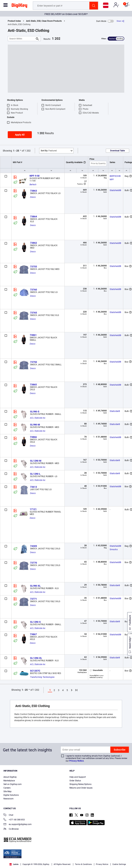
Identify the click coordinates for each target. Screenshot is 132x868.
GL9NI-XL (35, 586)
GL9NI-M (35, 425)
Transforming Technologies (42, 677)
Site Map (7, 791)
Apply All (20, 135)
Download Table (117, 151)
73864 (34, 217)
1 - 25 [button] (16, 151)
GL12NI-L (35, 474)
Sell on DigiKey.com (13, 784)
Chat (8, 815)
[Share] (120, 21)
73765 (34, 313)
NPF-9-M (34, 176)
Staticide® (115, 411)
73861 (33, 335)
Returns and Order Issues (81, 788)
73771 (34, 599)
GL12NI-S (35, 622)
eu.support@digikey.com (18, 825)
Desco (33, 197)
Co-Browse (11, 829)
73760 (34, 290)
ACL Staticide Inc (38, 418)
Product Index (14, 21)
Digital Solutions (11, 795)
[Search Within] (21, 39)
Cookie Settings (119, 864)
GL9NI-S (35, 412)
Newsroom (9, 799)
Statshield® (115, 190)
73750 (34, 362)
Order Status (75, 781)
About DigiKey (10, 777)
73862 (34, 243)
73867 (33, 634)
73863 (34, 191)
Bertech (33, 185)
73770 (34, 563)
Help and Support (78, 777)
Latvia (14, 864)
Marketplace (9, 781)
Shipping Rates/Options (80, 784)
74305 (34, 546)
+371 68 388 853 (14, 820)
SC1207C (35, 671)
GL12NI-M (36, 461)
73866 (33, 437)
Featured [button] (49, 151)
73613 (34, 487)
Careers (7, 788)
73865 (33, 385)
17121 (33, 509)
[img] (19, 6)
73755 (34, 267)
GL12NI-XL (36, 658)
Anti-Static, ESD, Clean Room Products (44, 21)
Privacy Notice (76, 761)
